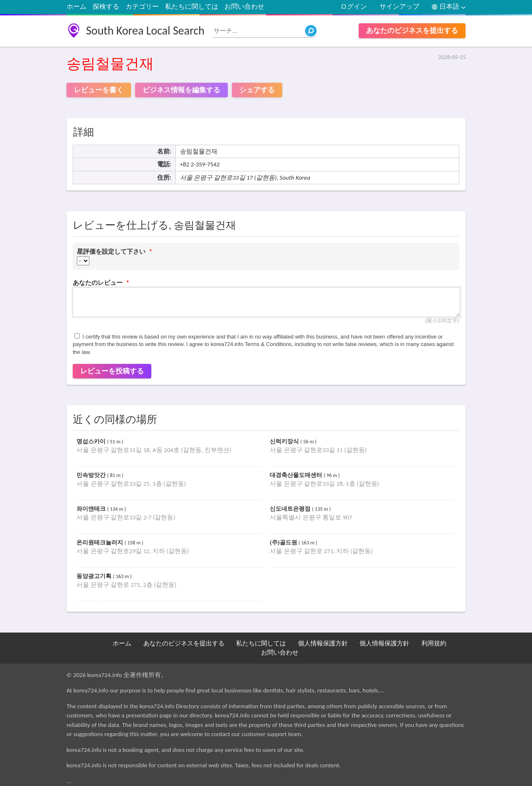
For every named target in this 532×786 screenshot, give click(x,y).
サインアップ (399, 6)
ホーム (76, 6)
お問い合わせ (244, 6)
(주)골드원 (284, 543)
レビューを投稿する (112, 371)
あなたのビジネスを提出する (412, 31)
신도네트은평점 (291, 509)
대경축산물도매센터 (297, 475)
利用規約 (434, 643)
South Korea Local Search (145, 31)
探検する (106, 6)
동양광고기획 (95, 576)
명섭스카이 (92, 441)
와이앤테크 (92, 509)
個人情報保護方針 (323, 643)
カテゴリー (142, 6)
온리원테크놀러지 (101, 543)
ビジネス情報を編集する (181, 90)
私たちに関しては (192, 6)
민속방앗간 (92, 475)
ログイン (354, 6)
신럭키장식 (285, 441)
